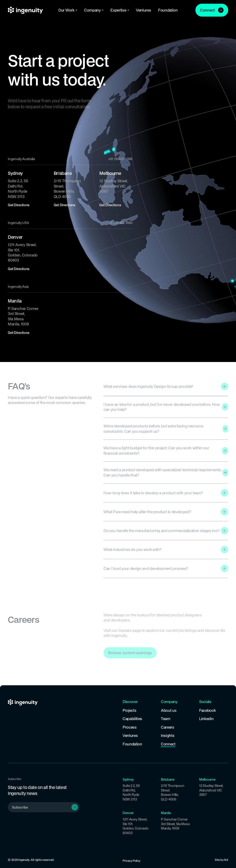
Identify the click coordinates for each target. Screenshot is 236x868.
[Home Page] (25, 10)
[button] (68, 10)
